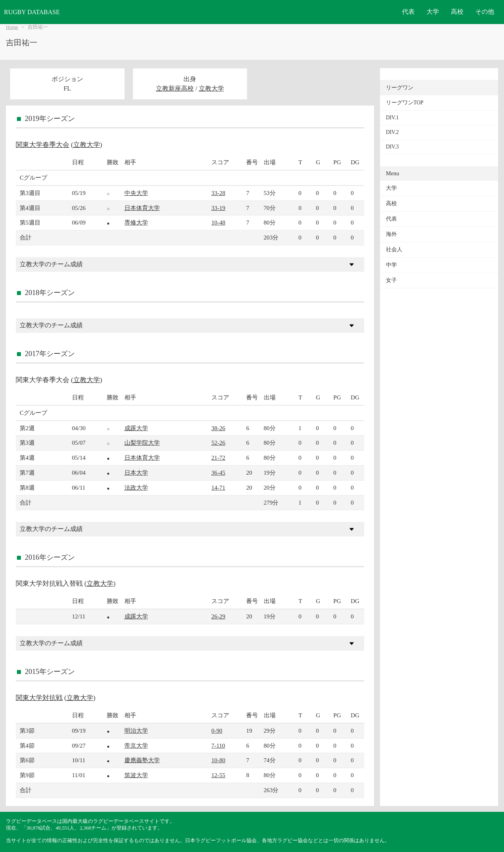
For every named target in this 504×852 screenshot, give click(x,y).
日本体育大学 (142, 208)
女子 (391, 280)
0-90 (217, 730)
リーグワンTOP (405, 103)
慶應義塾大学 (142, 760)
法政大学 (136, 487)
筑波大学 (136, 775)
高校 (457, 12)
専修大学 (136, 222)
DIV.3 (392, 147)
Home (12, 27)
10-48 (218, 222)
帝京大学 (136, 745)
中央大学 (136, 193)
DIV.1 (392, 118)
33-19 (218, 208)
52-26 (218, 443)
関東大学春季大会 (43, 145)
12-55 (218, 775)
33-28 (218, 193)
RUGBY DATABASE (32, 12)
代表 (408, 12)
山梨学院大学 (142, 443)
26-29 (218, 616)
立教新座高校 (175, 88)
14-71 (218, 487)
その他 (485, 12)
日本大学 (136, 472)
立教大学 (211, 88)
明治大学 (136, 730)
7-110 (218, 745)
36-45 (218, 472)
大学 (433, 12)
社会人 (394, 250)
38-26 (218, 428)
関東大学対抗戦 (39, 698)
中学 (391, 265)
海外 (391, 234)
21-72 (218, 458)
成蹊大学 (136, 428)
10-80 (218, 760)
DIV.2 (392, 132)
